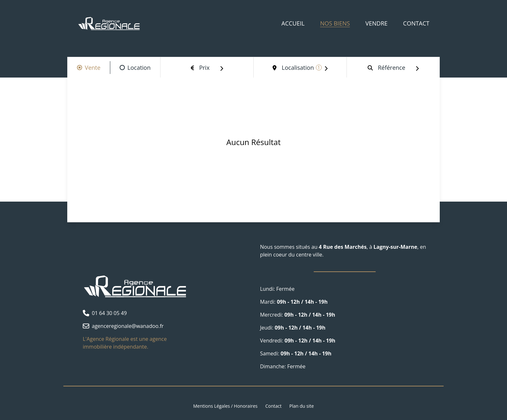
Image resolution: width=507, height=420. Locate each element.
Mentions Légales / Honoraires (225, 406)
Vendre (376, 23)
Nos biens (335, 23)
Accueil (293, 23)
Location (139, 68)
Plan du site (302, 406)
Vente (92, 68)
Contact (416, 23)
